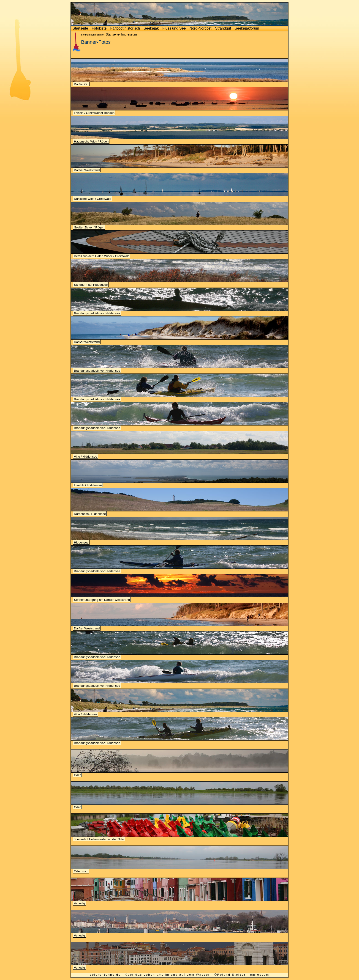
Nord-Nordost (200, 28)
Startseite (80, 28)
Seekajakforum (247, 28)
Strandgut (223, 28)
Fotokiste (99, 28)
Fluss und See (174, 28)
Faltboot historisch (125, 28)
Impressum (129, 34)
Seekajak (151, 28)
